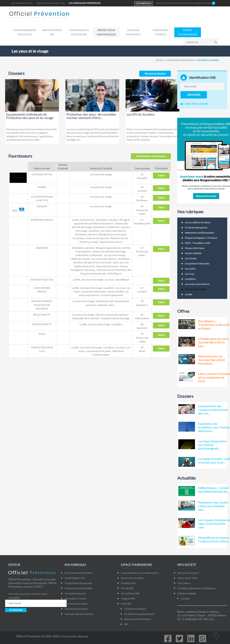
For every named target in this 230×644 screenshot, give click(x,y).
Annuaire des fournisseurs (79, 614)
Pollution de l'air (119, 238)
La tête (76, 280)
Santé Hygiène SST (52, 32)
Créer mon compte (194, 104)
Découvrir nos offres (133, 578)
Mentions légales (187, 593)
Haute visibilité (115, 291)
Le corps (109, 280)
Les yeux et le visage (101, 174)
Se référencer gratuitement (139, 614)
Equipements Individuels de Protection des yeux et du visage (30, 116)
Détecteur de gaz (81, 259)
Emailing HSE (128, 583)
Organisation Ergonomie (79, 32)
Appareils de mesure (111, 242)
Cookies (185, 599)
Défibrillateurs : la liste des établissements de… (214, 490)
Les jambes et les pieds (94, 291)
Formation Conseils (160, 32)
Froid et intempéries (112, 295)
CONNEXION (144, 3)
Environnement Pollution (25, 32)
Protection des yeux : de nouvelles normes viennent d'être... (91, 116)
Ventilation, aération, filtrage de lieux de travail (100, 234)
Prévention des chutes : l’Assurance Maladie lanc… (214, 506)
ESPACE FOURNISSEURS (188, 32)
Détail (161, 175)
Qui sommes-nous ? (22, 3)
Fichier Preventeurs (135, 609)
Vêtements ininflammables (200, 233)
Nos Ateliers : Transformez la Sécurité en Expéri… (214, 325)
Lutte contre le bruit (83, 220)
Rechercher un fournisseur (151, 156)
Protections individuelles (106, 32)
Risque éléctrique (195, 248)
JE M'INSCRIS (16, 610)
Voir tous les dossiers (155, 74)
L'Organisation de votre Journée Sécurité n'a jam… (213, 342)
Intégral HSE (128, 599)
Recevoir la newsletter (51, 3)
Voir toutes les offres (76, 604)
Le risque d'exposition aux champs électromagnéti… (212, 445)
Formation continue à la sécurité (91, 238)
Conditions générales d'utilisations (197, 588)
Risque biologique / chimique (201, 238)
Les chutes (191, 258)
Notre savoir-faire (187, 578)
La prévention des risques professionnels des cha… (213, 410)
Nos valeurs (184, 583)
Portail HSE (127, 588)
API (126, 624)
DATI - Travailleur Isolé (198, 243)
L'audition (94, 231)
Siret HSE (126, 604)
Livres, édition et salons (198, 222)
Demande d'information (138, 619)
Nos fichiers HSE (130, 593)
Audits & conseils (89, 242)
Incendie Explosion (133, 32)
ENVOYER (194, 95)
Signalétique (122, 280)
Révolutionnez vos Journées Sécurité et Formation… (212, 360)
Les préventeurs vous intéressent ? (140, 573)
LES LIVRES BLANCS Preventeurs (85, 3)
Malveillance (114, 274)
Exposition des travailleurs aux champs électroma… (214, 427)
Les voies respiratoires (113, 231)
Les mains (190, 269)
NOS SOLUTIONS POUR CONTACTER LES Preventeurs (183, 3)
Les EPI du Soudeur (141, 114)
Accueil (160, 60)
